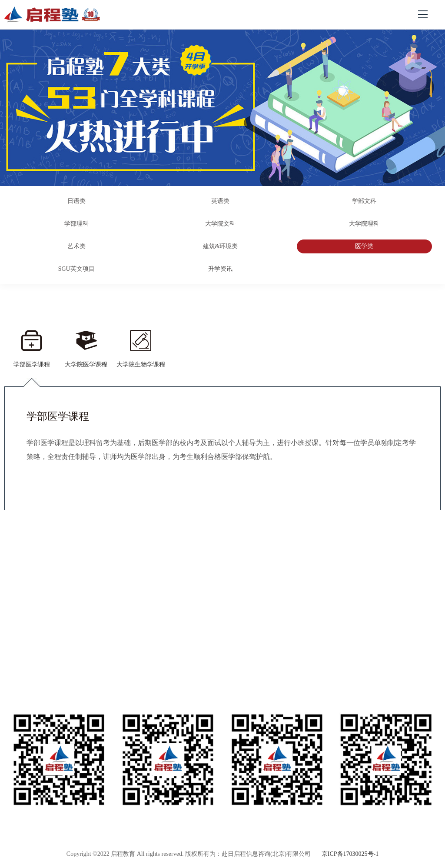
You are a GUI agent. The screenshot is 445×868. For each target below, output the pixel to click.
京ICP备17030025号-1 (350, 854)
